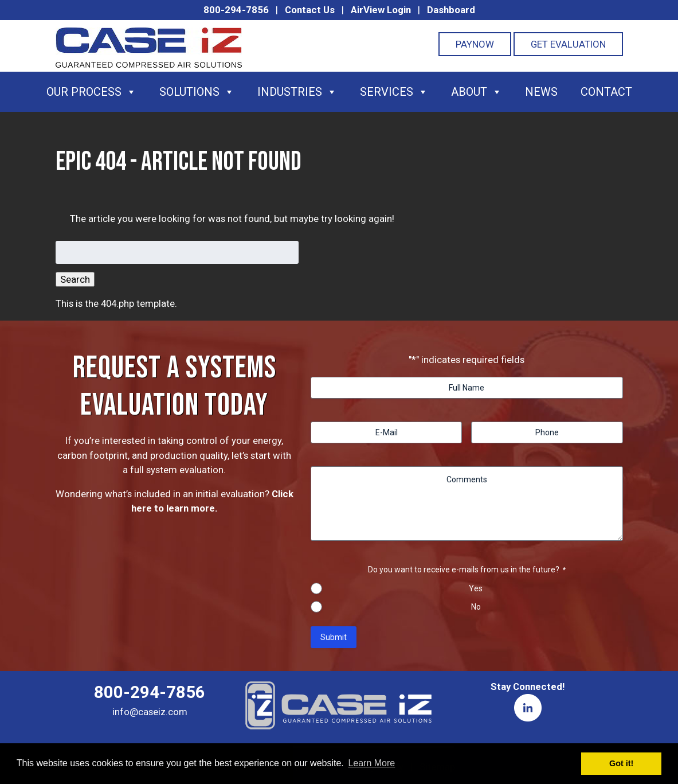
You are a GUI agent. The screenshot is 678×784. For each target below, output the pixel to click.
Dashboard (451, 10)
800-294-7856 (236, 10)
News (541, 92)
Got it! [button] (621, 763)
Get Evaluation (568, 44)
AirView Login (381, 10)
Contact (606, 92)
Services (394, 92)
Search (75, 279)
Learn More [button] (371, 763)
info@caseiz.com (150, 712)
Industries (297, 92)
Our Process (91, 92)
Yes (476, 588)
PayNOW (475, 44)
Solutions (197, 92)
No (476, 607)
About (477, 92)
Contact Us (310, 10)
